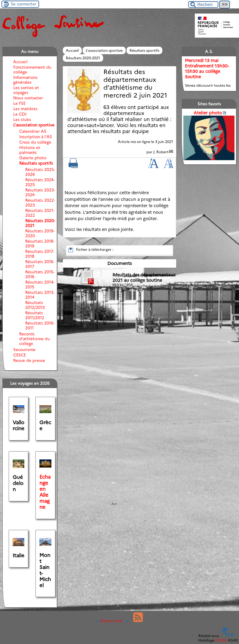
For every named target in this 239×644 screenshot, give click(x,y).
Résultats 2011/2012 (35, 315)
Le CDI (20, 114)
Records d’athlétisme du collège (35, 339)
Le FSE (19, 103)
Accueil (72, 50)
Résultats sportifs (144, 50)
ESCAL (221, 640)
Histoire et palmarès (30, 150)
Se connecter (24, 4)
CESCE (20, 355)
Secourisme (24, 350)
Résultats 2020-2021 (83, 58)
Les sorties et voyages (26, 90)
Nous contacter (28, 98)
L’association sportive (104, 50)
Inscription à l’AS (36, 137)
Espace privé (110, 621)
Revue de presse (29, 360)
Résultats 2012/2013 (35, 305)
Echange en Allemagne (45, 492)
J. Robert (161, 152)
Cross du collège (35, 142)
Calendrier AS (33, 131)
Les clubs (22, 120)
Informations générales (25, 80)
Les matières (25, 109)
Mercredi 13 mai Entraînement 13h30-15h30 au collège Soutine (207, 69)
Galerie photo (33, 158)
